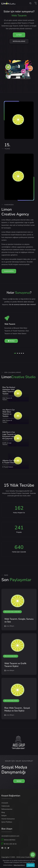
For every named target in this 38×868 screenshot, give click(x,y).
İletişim (4, 816)
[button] (15, 353)
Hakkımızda (6, 806)
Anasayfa (5, 803)
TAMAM (31, 865)
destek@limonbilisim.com (10, 836)
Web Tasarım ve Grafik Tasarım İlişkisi (15, 665)
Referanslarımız (7, 809)
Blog (3, 812)
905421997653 (8, 840)
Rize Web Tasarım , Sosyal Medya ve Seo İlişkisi (17, 709)
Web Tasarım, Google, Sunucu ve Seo (19, 620)
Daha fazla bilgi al (19, 865)
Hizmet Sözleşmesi (8, 819)
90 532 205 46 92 (9, 844)
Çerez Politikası (7, 822)
